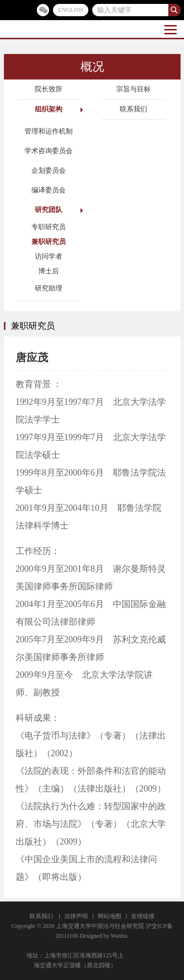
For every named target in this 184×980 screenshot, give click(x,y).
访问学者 (49, 256)
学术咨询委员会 (49, 151)
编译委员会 (49, 190)
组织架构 (49, 109)
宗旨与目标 (133, 89)
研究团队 (49, 210)
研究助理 (49, 288)
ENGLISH (70, 10)
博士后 (49, 271)
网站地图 (109, 916)
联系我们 (133, 109)
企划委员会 (49, 171)
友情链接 (143, 916)
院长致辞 (49, 89)
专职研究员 (49, 227)
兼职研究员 (49, 242)
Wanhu (119, 936)
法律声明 (76, 916)
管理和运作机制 (49, 131)
